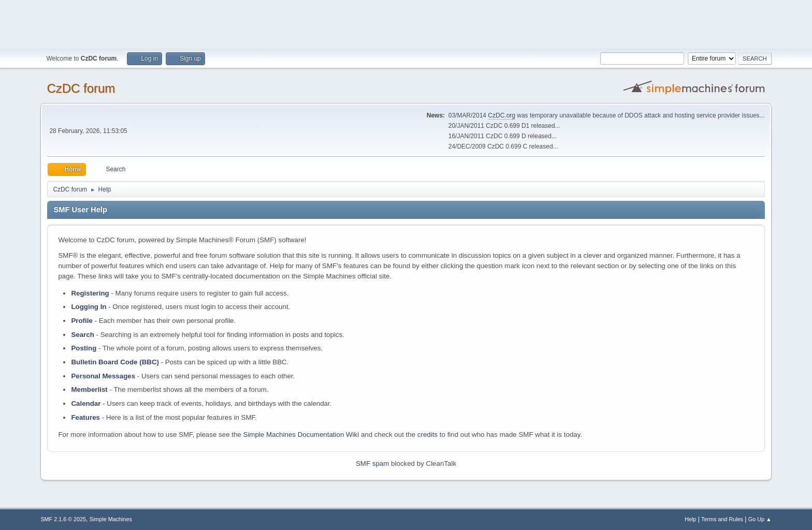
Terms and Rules (722, 519)
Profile (82, 321)
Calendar (86, 403)
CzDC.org (502, 115)
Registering (90, 293)
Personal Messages (103, 376)
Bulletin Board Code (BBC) (115, 362)
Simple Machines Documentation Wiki (301, 435)
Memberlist (89, 389)
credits (427, 435)
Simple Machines (111, 519)
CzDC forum (81, 88)
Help (690, 519)
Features (85, 417)
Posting (84, 348)
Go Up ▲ (760, 519)
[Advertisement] (406, 23)
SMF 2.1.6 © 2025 (63, 519)
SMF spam (372, 463)
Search (82, 335)
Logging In (89, 307)
